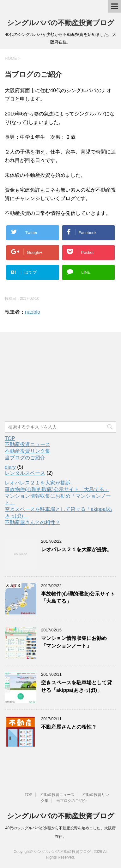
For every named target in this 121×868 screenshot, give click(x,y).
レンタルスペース (25, 473)
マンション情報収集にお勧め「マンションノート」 (74, 642)
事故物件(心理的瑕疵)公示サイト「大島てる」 (57, 489)
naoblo (33, 312)
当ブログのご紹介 (25, 458)
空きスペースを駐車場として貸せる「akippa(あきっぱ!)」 (76, 686)
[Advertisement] (52, 378)
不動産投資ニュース (27, 444)
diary (10, 467)
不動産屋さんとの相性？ (33, 522)
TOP (10, 438)
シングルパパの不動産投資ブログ (61, 23)
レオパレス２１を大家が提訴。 (40, 483)
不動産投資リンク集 (27, 451)
